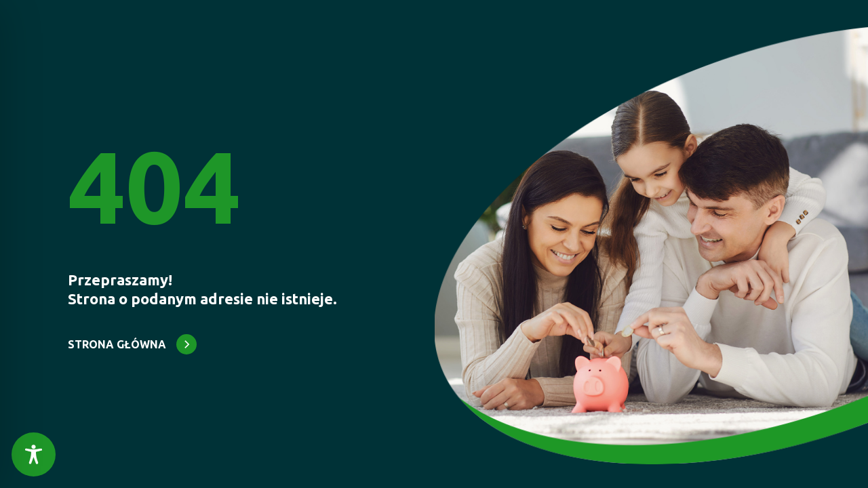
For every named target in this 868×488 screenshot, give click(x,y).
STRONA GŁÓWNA (117, 344)
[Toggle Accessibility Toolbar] (34, 454)
